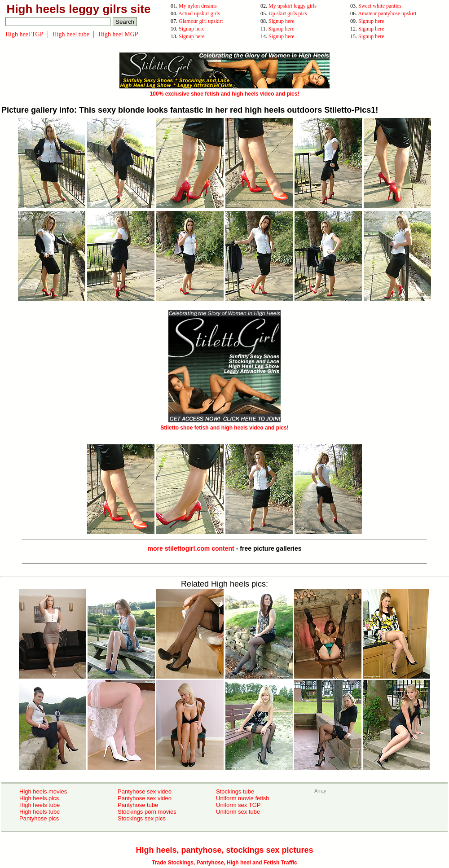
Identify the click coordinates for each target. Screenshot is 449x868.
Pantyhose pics (39, 818)
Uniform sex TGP (238, 805)
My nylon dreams (198, 6)
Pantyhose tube (138, 805)
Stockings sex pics (142, 818)
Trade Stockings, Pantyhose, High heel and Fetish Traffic (224, 863)
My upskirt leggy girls (293, 6)
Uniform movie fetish (242, 798)
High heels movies (43, 791)
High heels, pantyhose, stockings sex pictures (224, 850)
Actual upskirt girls (199, 13)
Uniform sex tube (238, 812)
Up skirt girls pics (288, 13)
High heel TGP (24, 34)
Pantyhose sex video (145, 791)
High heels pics (39, 798)
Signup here (282, 21)
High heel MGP (118, 34)
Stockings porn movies (147, 812)
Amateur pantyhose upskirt (387, 13)
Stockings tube (235, 791)
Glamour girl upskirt (201, 21)
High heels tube (40, 805)
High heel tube (71, 34)
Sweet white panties (380, 6)
